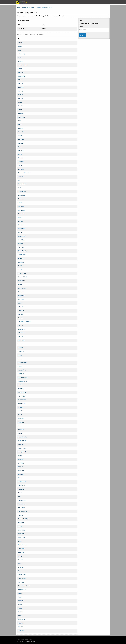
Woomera (21, 623)
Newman (20, 467)
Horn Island (21, 292)
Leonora (20, 359)
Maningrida (21, 389)
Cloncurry (21, 177)
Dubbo (20, 232)
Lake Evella (21, 340)
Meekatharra (21, 404)
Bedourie (20, 95)
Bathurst (20, 91)
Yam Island (21, 627)
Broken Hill (21, 132)
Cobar (20, 180)
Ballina (20, 80)
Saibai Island (21, 549)
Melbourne (21, 407)
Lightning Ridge (22, 363)
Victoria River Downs (24, 586)
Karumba (20, 318)
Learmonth (21, 351)
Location (81, 26)
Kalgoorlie (21, 307)
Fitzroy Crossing (22, 251)
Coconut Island (22, 184)
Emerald (20, 244)
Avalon (20, 69)
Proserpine (21, 523)
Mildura (20, 415)
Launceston (21, 344)
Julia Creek (21, 299)
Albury (20, 50)
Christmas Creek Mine (24, 173)
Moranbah (21, 422)
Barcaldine (21, 87)
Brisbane (20, 128)
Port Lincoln (21, 508)
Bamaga (20, 84)
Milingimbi (21, 418)
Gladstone (21, 262)
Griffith (20, 270)
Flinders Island (22, 255)
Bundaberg (21, 139)
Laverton (20, 348)
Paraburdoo (21, 489)
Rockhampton (22, 537)
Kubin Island (21, 333)
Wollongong (21, 619)
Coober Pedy (22, 195)
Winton (20, 616)
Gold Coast (21, 266)
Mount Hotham (22, 441)
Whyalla (20, 604)
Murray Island (22, 452)
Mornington (21, 430)
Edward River (22, 236)
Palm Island (21, 485)
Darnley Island (22, 214)
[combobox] (94, 30)
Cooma (20, 203)
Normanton (21, 474)
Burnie (20, 147)
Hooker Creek (22, 288)
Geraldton (21, 258)
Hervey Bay (21, 281)
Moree (20, 426)
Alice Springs (22, 54)
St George (21, 552)
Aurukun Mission (23, 65)
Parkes (20, 493)
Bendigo (20, 98)
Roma (19, 541)
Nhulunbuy (21, 470)
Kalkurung (21, 311)
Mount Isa (21, 444)
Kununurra (21, 337)
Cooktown (21, 199)
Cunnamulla (21, 210)
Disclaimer (33, 641)
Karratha (20, 314)
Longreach (21, 374)
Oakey (20, 478)
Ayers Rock (21, 72)
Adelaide (20, 43)
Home (18, 641)
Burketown (21, 143)
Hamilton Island (22, 277)
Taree (19, 571)
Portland (20, 515)
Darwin (20, 217)
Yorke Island (21, 630)
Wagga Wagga (22, 590)
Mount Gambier (22, 437)
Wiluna (20, 608)
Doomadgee (21, 229)
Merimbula (21, 411)
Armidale (20, 61)
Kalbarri (20, 303)
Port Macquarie (22, 511)
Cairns (20, 154)
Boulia (20, 121)
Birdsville (20, 106)
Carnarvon (21, 162)
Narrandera (21, 459)
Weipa (20, 597)
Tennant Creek (22, 575)
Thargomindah (22, 578)
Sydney (20, 563)
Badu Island (21, 76)
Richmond (21, 534)
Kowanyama (21, 329)
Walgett (20, 593)
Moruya (20, 433)
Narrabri (20, 456)
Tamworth (21, 567)
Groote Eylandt (22, 273)
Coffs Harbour (22, 191)
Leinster (20, 355)
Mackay (20, 385)
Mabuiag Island (22, 381)
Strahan (20, 556)
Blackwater (21, 113)
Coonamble (21, 206)
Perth (19, 497)
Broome (20, 136)
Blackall (20, 110)
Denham (20, 221)
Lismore (20, 366)
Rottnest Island (22, 545)
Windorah (21, 612)
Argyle (20, 57)
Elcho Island (21, 240)
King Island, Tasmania (24, 322)
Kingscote (21, 325)
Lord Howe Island (23, 378)
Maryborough (22, 396)
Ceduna (20, 165)
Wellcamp (21, 601)
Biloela (20, 102)
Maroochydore (22, 392)
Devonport (21, 225)
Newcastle (21, 463)
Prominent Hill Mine (23, 519)
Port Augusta (21, 500)
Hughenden (21, 296)
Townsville (21, 582)
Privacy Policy (25, 641)
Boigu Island (21, 117)
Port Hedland (22, 504)
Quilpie (20, 526)
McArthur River (22, 400)
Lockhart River (22, 370)
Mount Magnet (22, 448)
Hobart (20, 284)
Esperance (21, 247)
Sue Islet (20, 560)
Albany (20, 46)
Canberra (20, 158)
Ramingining (21, 530)
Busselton (21, 151)
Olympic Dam (22, 482)
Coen (19, 188)
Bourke (20, 124)
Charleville (21, 169)
